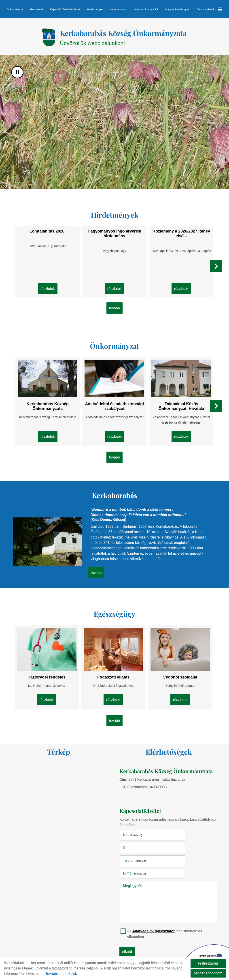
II (17, 74)
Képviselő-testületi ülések (65, 9)
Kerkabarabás (118, 9)
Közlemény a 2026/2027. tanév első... (179, 235)
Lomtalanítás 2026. (51, 233)
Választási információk (146, 9)
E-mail (183, 839)
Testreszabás (208, 963)
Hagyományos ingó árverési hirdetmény (114, 235)
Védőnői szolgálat (177, 671)
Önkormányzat (15, 9)
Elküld (129, 918)
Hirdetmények (95, 9)
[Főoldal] (41, 39)
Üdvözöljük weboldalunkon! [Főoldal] (124, 38)
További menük (210, 9)
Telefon (137, 839)
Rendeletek (37, 9)
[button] (215, 269)
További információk (61, 974)
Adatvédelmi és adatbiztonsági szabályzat (115, 402)
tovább (114, 309)
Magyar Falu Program (178, 9)
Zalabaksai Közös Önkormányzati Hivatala (178, 402)
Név (134, 827)
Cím (175, 827)
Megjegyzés (134, 852)
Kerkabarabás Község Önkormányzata (51, 402)
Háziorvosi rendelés (49, 671)
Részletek (51, 288)
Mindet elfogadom (208, 973)
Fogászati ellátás (113, 671)
